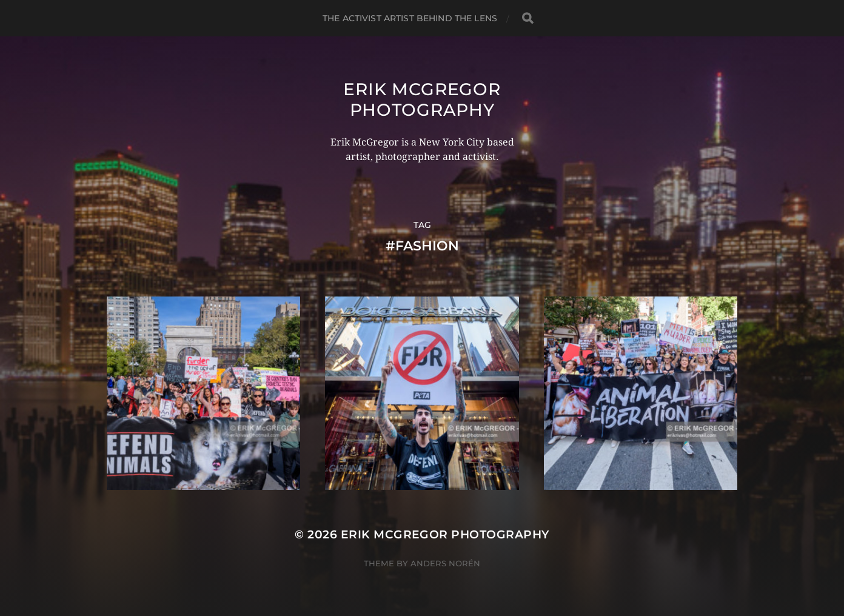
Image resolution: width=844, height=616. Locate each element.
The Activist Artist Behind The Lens (410, 18)
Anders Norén (445, 563)
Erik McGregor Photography (422, 99)
